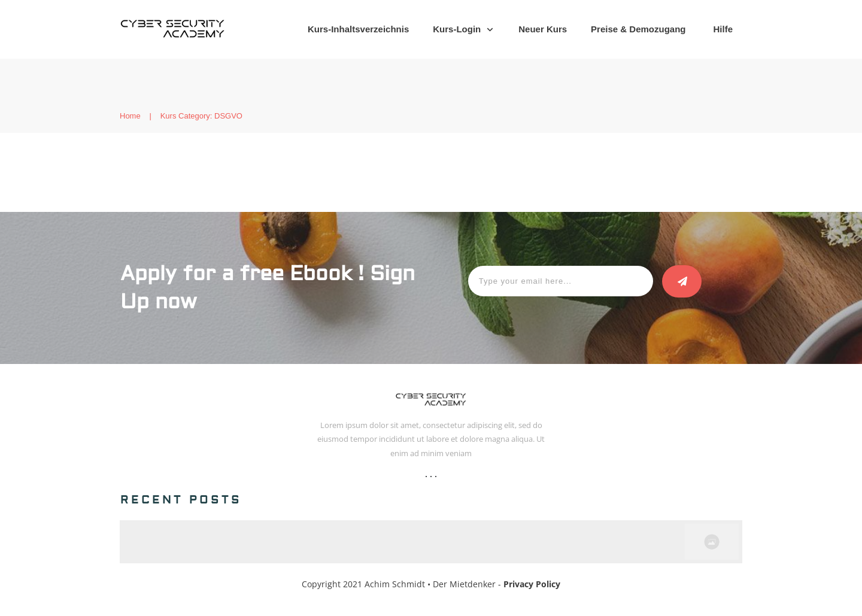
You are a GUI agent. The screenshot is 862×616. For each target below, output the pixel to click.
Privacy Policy (532, 584)
